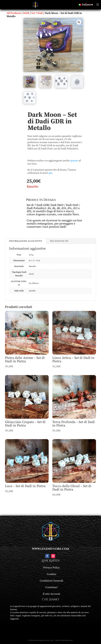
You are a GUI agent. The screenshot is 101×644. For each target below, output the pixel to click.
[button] (79, 22)
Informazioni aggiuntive (26, 241)
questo (74, 160)
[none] (85, 5)
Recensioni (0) (59, 241)
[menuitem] (85, 5)
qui (50, 173)
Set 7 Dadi (37, 13)
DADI (26, 13)
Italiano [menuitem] (86, 5)
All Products (14, 13)
